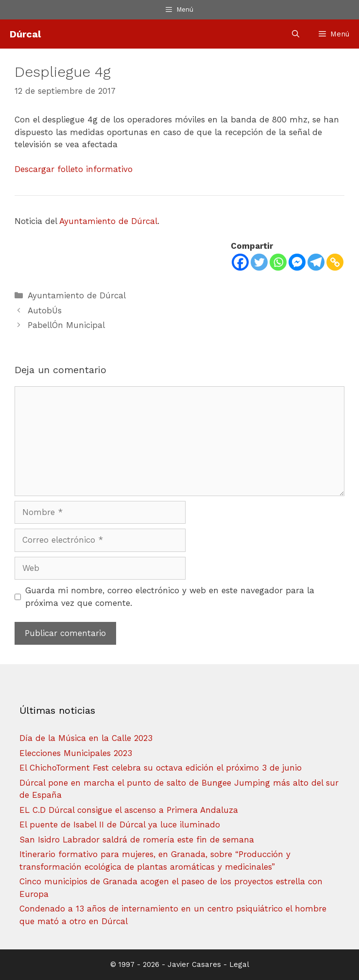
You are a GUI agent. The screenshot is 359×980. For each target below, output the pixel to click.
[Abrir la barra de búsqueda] (296, 34)
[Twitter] (259, 262)
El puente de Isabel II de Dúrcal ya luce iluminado (120, 825)
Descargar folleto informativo (74, 169)
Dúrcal (25, 34)
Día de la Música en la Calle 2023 (86, 738)
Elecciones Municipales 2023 (76, 753)
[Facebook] (240, 262)
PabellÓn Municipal (66, 325)
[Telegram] (316, 262)
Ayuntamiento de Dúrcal (108, 221)
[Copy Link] (335, 262)
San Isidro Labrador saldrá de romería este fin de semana (137, 840)
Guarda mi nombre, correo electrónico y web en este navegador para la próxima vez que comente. (170, 597)
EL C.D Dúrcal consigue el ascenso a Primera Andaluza (129, 810)
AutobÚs (45, 310)
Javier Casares (194, 964)
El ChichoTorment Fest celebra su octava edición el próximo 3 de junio (161, 768)
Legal (239, 964)
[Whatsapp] (278, 262)
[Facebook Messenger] (297, 262)
